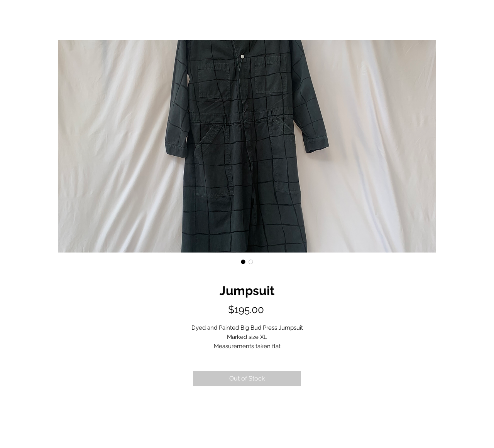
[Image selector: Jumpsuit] (243, 262)
